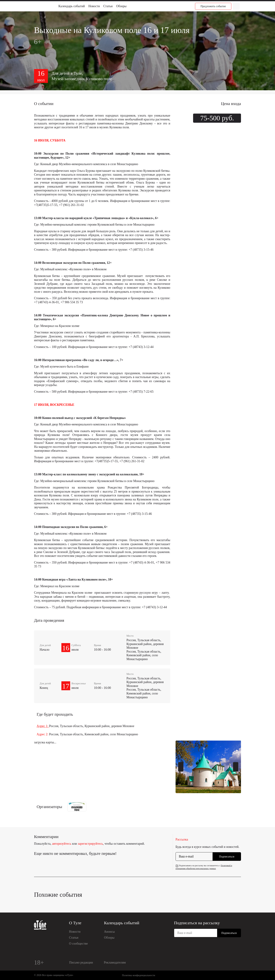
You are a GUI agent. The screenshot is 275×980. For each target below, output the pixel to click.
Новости (94, 6)
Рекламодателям (115, 962)
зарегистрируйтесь (90, 844)
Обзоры (121, 6)
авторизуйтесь (62, 844)
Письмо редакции (81, 962)
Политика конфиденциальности (139, 975)
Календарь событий (72, 6)
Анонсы (109, 932)
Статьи (108, 6)
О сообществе (78, 944)
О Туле (75, 923)
